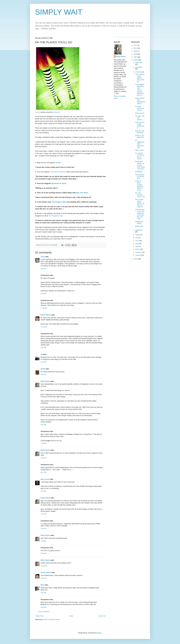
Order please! (140, 113)
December (139, 62)
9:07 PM (43, 473)
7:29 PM (43, 541)
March (138, 249)
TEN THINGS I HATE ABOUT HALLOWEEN (140, 78)
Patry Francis (45, 381)
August (138, 235)
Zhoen (43, 369)
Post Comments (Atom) (52, 620)
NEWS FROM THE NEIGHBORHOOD (140, 101)
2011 (135, 45)
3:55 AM (43, 269)
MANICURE (139, 226)
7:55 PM (43, 443)
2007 (135, 57)
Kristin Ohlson (46, 315)
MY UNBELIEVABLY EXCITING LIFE (140, 144)
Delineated (56, 112)
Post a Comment (44, 612)
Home (71, 616)
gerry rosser (45, 479)
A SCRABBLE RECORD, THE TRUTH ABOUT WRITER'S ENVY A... (140, 90)
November (139, 67)
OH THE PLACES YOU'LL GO (140, 195)
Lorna (43, 257)
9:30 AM (43, 294)
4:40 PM (43, 607)
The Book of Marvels (58, 172)
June (137, 241)
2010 (135, 48)
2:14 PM (43, 362)
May (137, 244)
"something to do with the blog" (140, 177)
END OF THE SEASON (139, 132)
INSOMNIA (139, 172)
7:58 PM (43, 458)
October (138, 72)
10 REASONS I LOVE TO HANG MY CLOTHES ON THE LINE (140, 214)
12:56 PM (44, 566)
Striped (37, 112)
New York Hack (82, 193)
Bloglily (58, 163)
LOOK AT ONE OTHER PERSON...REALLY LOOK (140, 186)
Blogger (99, 633)
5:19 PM (43, 578)
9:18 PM (43, 491)
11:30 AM (44, 308)
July (137, 238)
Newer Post (39, 616)
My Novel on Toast (59, 183)
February (139, 252)
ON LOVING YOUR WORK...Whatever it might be (140, 203)
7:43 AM (43, 514)
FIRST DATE (139, 150)
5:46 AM (43, 593)
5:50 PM (43, 375)
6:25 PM (43, 425)
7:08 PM (43, 529)
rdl (42, 354)
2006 (135, 60)
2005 (135, 259)
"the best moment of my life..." (139, 108)
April (137, 246)
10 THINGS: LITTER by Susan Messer (139, 156)
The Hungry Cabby (59, 202)
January (138, 255)
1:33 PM (43, 348)
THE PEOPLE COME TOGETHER (140, 125)
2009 (135, 51)
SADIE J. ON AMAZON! (139, 137)
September (139, 230)
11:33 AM (44, 327)
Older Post (102, 616)
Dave (42, 585)
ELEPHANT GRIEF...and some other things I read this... (140, 165)
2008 (135, 54)
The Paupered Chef (56, 216)
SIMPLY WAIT (59, 12)
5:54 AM (43, 553)
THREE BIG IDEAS (139, 223)
